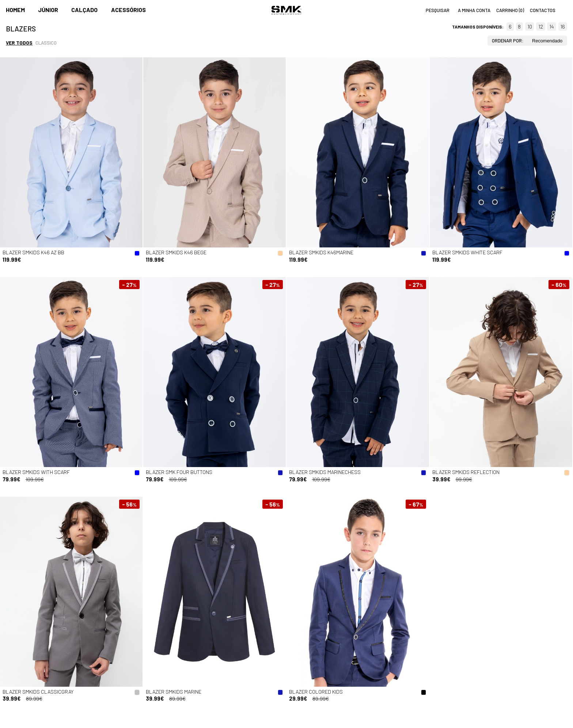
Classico (46, 43)
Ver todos (19, 43)
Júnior (48, 10)
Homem (15, 10)
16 (563, 26)
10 (530, 26)
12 (541, 26)
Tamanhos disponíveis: (478, 27)
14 (552, 26)
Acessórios (128, 10)
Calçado (84, 10)
